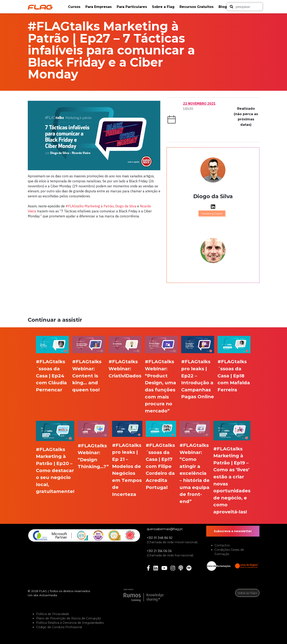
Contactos (222, 545)
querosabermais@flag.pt (165, 529)
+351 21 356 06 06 (159, 551)
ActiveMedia (48, 595)
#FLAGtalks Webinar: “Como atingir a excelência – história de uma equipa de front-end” (195, 473)
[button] (75, 7)
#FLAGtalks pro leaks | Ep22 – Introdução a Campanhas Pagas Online (198, 379)
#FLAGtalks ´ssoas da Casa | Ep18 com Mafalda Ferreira (234, 376)
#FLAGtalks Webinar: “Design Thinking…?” (93, 456)
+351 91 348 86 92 (160, 538)
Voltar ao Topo (247, 593)
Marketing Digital (212, 214)
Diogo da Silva (126, 206)
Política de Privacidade (53, 614)
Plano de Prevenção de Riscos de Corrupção (69, 618)
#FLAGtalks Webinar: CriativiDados (125, 369)
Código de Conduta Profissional (59, 627)
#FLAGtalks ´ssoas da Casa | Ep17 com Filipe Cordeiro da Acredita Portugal (160, 466)
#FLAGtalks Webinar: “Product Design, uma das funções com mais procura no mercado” (160, 386)
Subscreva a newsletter (233, 531)
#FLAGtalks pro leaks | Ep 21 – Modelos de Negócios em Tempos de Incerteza (127, 470)
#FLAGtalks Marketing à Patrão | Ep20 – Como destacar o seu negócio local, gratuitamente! (55, 470)
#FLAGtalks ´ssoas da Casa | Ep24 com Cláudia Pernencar (51, 376)
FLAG (43, 591)
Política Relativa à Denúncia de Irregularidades (70, 623)
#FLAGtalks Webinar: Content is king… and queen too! (87, 376)
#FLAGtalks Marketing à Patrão (90, 206)
